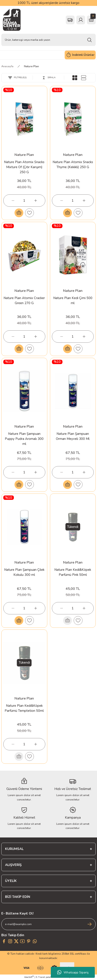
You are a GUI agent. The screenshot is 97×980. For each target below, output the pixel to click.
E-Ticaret (40, 977)
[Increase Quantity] (36, 201)
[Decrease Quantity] (13, 201)
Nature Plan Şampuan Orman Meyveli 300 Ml (73, 436)
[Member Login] (81, 20)
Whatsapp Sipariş (73, 972)
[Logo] (12, 20)
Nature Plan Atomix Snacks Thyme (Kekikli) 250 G (73, 165)
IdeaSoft (29, 977)
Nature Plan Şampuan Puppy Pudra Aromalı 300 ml (24, 439)
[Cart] (91, 20)
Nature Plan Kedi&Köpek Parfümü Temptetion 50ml (24, 708)
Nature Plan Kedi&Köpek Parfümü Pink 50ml (73, 572)
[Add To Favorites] (29, 213)
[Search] (48, 40)
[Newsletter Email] (48, 924)
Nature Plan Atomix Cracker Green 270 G (24, 301)
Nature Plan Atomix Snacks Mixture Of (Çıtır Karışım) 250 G (24, 167)
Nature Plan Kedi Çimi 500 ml (73, 301)
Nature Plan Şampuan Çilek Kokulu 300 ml (24, 572)
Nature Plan (31, 66)
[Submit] (90, 924)
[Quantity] (24, 201)
